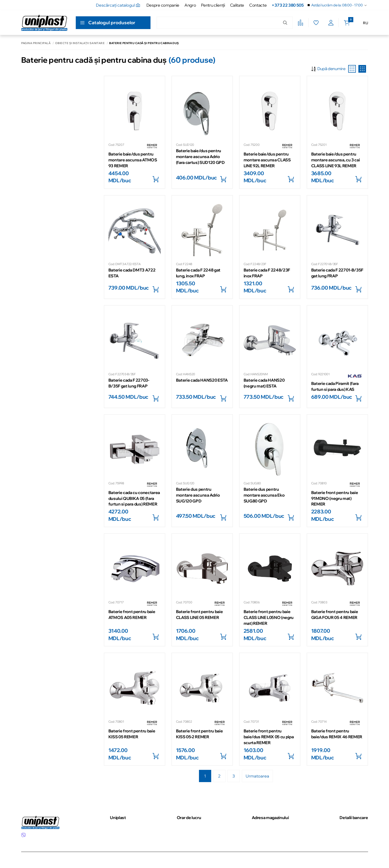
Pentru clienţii (213, 5)
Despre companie (163, 5)
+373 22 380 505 (288, 5)
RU (365, 23)
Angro (190, 5)
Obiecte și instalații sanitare (80, 43)
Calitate (237, 5)
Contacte (258, 5)
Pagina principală (36, 43)
